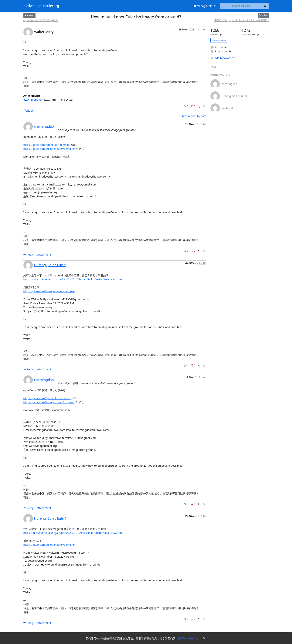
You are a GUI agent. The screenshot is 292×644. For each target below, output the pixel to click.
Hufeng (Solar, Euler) (50, 265)
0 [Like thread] (186, 106)
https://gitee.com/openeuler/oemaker (47, 145)
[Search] (265, 6)
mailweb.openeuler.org (41, 6)
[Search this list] (241, 6)
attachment (44, 255)
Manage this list (205, 6)
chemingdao (44, 126)
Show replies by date (194, 116)
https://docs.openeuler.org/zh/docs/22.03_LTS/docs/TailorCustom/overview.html (73, 279)
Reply (29, 110)
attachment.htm (33, 100)
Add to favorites (222, 58)
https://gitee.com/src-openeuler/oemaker (49, 149)
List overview (219, 40)
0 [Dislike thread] (193, 106)
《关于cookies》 (187, 638)
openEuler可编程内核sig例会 (41, 20)
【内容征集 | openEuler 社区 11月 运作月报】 (241, 20)
